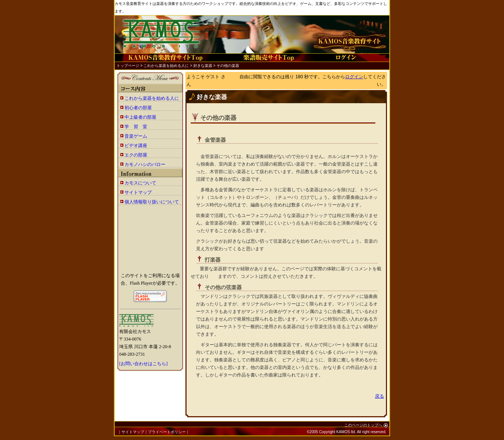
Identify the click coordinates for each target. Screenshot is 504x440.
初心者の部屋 (138, 108)
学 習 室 (136, 127)
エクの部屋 (136, 155)
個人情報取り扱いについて (152, 202)
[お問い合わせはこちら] (143, 364)
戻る (380, 396)
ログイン (354, 77)
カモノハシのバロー (145, 164)
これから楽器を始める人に (166, 66)
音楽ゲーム (136, 136)
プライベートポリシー (167, 432)
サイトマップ (138, 192)
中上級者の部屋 (140, 117)
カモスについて (140, 183)
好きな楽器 (203, 66)
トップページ (128, 66)
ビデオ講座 (136, 146)
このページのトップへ (366, 425)
